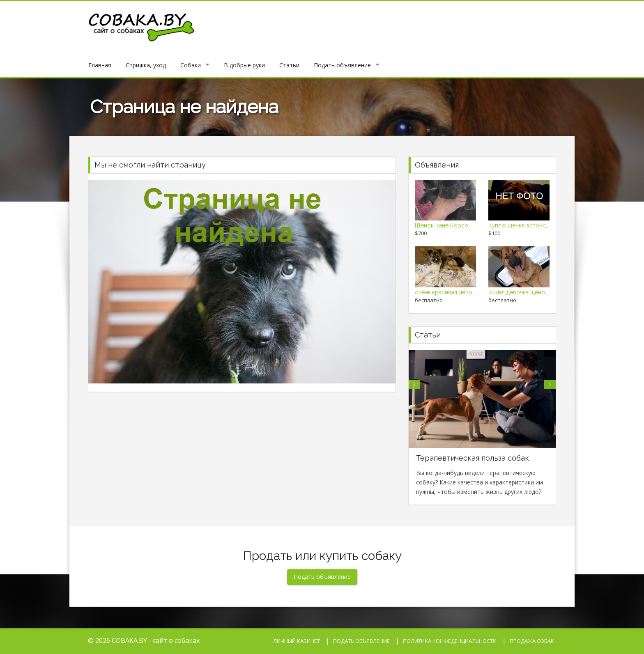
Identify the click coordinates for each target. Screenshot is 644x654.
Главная (100, 65)
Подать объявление (342, 65)
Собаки (191, 65)
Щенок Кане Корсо (442, 225)
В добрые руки (244, 65)
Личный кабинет (297, 641)
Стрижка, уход (146, 65)
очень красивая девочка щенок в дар (466, 292)
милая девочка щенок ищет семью (536, 292)
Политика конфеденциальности (450, 641)
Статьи (289, 65)
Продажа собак (532, 641)
